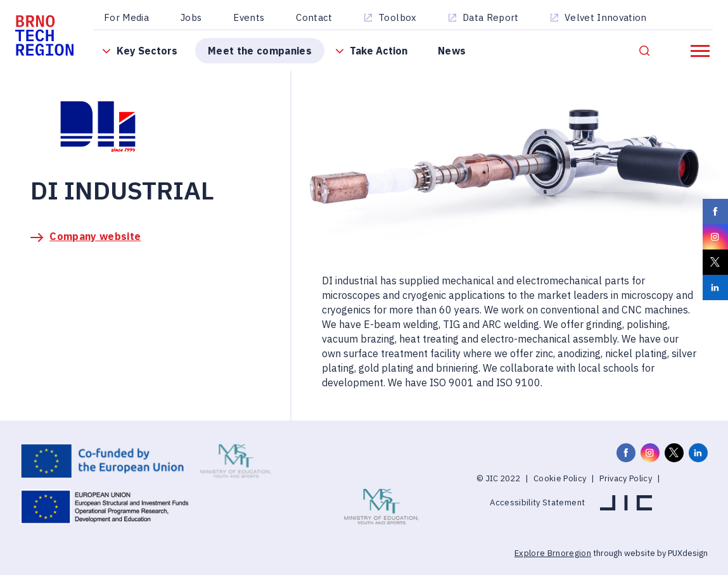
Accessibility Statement (537, 502)
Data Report (491, 17)
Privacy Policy (626, 478)
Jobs (191, 17)
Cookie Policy (560, 478)
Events (249, 17)
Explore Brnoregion (553, 553)
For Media (126, 17)
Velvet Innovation (606, 17)
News (452, 51)
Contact (314, 17)
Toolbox (397, 17)
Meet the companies (260, 51)
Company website (95, 236)
